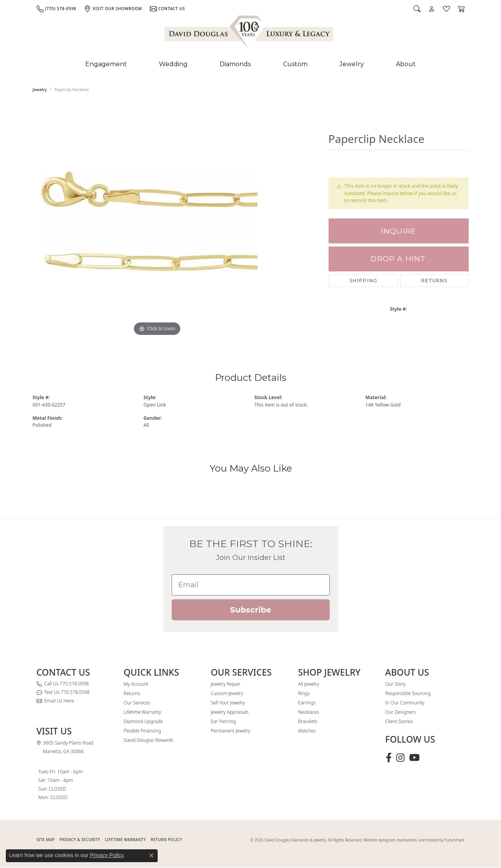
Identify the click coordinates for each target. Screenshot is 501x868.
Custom (295, 64)
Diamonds (235, 64)
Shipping (364, 281)
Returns (434, 281)
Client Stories (399, 721)
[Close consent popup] (151, 856)
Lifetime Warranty (142, 712)
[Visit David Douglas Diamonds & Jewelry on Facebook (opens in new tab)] (389, 758)
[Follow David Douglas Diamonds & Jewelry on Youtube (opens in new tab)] (414, 758)
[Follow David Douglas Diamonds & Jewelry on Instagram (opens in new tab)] (400, 758)
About (406, 64)
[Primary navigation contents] (250, 64)
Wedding (173, 64)
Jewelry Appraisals (230, 712)
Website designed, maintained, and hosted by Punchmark (414, 840)
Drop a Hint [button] (398, 259)
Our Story (396, 684)
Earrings (307, 703)
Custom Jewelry (227, 693)
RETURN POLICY (166, 840)
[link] (56, 9)
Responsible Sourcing (408, 693)
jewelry (40, 90)
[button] (417, 9)
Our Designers (401, 712)
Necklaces (309, 712)
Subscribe (251, 610)
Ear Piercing (224, 721)
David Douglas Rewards (149, 740)
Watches (307, 731)
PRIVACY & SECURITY (80, 840)
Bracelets (308, 721)
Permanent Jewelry (231, 731)
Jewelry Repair (226, 684)
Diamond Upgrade (143, 721)
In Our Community (405, 703)
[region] (157, 221)
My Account (136, 684)
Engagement (106, 64)
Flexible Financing (142, 731)
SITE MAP (46, 840)
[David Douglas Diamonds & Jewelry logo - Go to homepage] (250, 34)
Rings (304, 693)
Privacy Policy (107, 855)
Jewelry (352, 64)
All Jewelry (309, 684)
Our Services (137, 703)
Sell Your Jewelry (228, 703)
